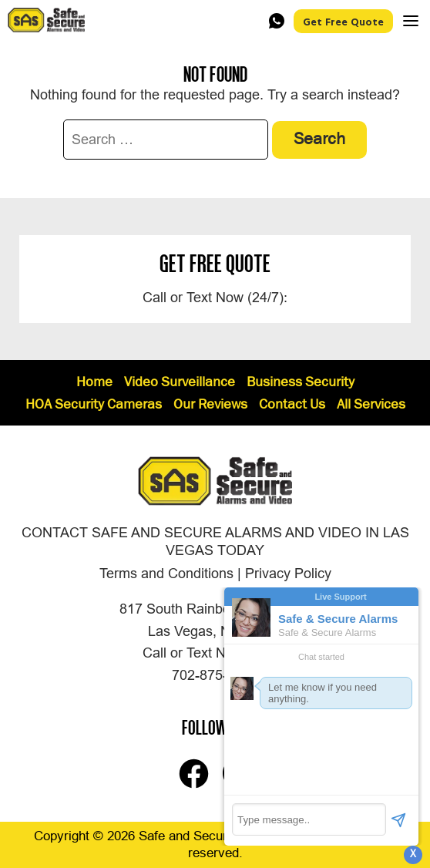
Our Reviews (210, 405)
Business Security (301, 383)
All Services (371, 405)
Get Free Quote (343, 21)
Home (94, 383)
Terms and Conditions (166, 574)
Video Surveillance (180, 383)
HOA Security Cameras (94, 405)
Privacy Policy (288, 574)
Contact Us (292, 405)
